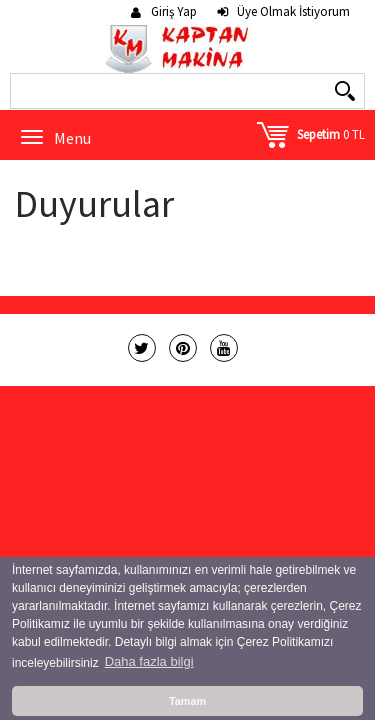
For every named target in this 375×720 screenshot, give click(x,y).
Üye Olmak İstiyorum (293, 12)
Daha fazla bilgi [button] (149, 661)
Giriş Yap (174, 12)
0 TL (331, 134)
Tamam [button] (187, 701)
